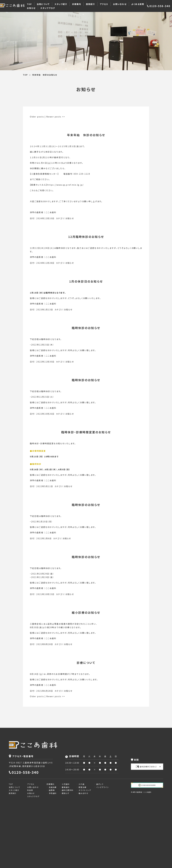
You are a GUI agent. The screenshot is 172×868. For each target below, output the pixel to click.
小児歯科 (66, 784)
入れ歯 (81, 784)
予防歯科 (53, 793)
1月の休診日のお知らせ (86, 281)
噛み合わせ (83, 793)
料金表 (30, 790)
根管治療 (82, 787)
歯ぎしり (100, 784)
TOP (29, 4)
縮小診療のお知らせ (86, 613)
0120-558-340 (160, 6)
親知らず (65, 793)
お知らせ (31, 8)
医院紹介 (90, 4)
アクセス (104, 4)
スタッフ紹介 (61, 4)
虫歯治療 (53, 787)
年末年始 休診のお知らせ (86, 135)
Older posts (37, 117)
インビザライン (103, 787)
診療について (86, 663)
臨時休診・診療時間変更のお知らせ (86, 432)
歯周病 (52, 790)
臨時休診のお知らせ (86, 328)
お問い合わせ (120, 4)
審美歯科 (66, 787)
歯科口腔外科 (68, 790)
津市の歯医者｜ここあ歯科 (43, 212)
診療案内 (77, 4)
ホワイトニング (85, 790)
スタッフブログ (48, 8)
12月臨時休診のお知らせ (86, 237)
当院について (43, 4)
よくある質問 (138, 4)
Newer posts (56, 117)
